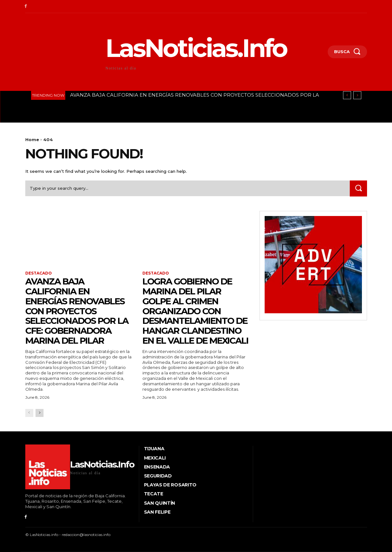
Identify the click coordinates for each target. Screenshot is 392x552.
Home (32, 140)
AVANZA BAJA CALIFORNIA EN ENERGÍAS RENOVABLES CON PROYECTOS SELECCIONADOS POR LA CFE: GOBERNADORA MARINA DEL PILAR (78, 311)
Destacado (39, 273)
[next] (357, 95)
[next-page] (40, 413)
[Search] (358, 188)
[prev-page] (29, 413)
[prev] (347, 95)
